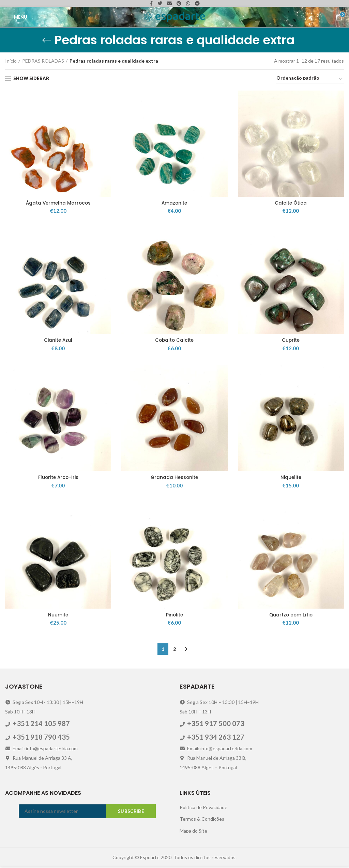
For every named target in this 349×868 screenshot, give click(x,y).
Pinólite (174, 616)
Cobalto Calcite (174, 341)
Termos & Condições (202, 819)
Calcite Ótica (291, 203)
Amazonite (174, 203)
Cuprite (291, 341)
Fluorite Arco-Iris (58, 478)
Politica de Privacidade (203, 808)
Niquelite (291, 478)
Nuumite (58, 616)
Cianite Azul (58, 341)
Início (11, 61)
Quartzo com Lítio (291, 616)
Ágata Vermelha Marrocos (58, 203)
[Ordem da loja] (310, 79)
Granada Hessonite (174, 478)
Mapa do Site (193, 831)
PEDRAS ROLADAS (43, 61)
